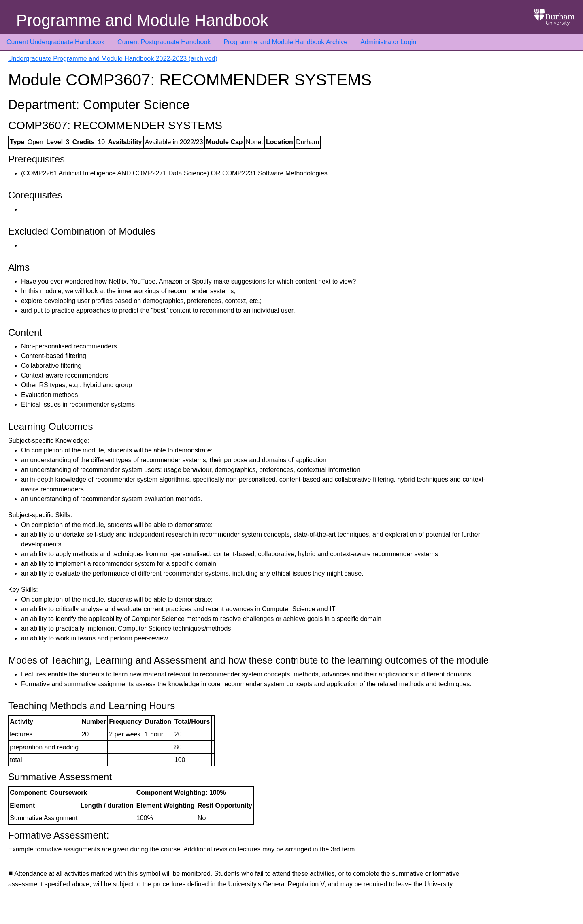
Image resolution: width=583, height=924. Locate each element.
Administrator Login (388, 42)
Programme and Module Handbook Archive (285, 42)
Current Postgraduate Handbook (164, 42)
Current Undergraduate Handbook (55, 42)
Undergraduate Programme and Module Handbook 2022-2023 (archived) (113, 59)
